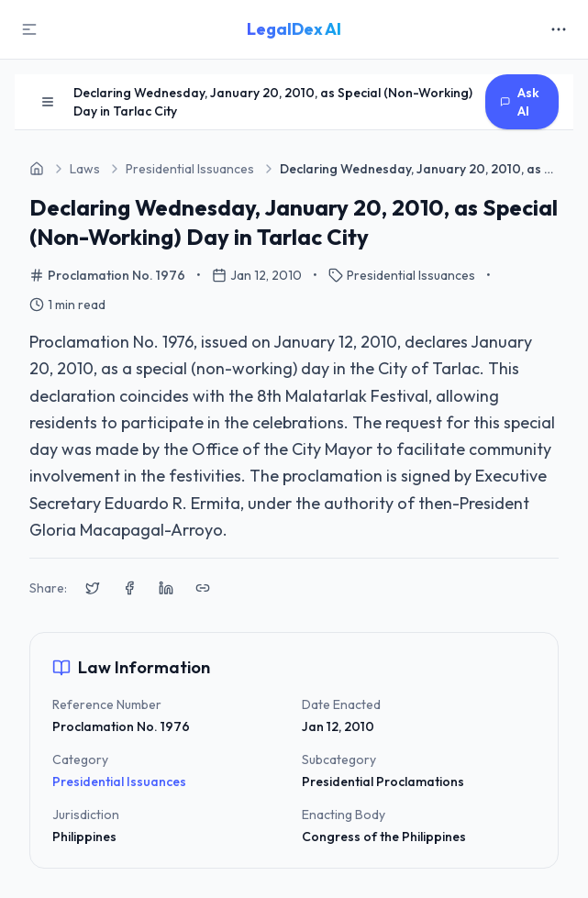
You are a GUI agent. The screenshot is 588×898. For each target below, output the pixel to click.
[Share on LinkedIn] (166, 588)
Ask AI (520, 102)
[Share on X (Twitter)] (93, 588)
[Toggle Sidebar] (29, 29)
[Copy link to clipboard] (203, 588)
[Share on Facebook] (129, 588)
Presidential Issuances (119, 782)
